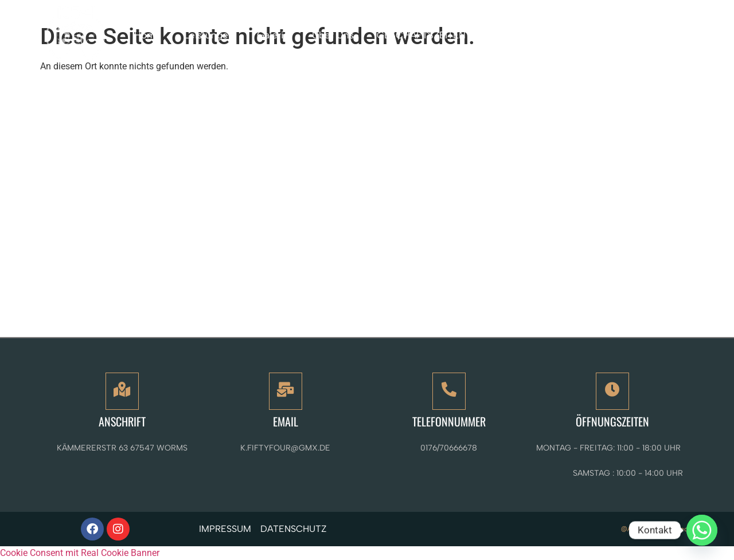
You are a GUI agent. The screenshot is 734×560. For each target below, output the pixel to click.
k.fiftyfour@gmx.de (285, 448)
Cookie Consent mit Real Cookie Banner (80, 553)
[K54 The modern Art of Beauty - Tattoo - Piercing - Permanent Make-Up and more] (367, 209)
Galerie (273, 35)
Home (148, 35)
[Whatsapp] (702, 530)
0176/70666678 (449, 448)
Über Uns (333, 35)
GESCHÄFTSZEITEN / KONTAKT (447, 35)
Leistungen (209, 35)
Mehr (558, 35)
